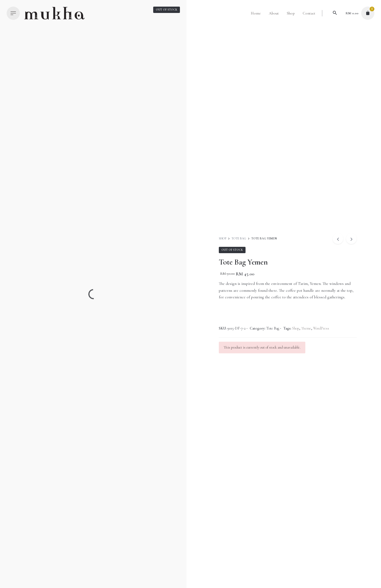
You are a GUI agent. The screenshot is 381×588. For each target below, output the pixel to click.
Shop (223, 239)
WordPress (321, 328)
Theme (306, 328)
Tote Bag (239, 239)
